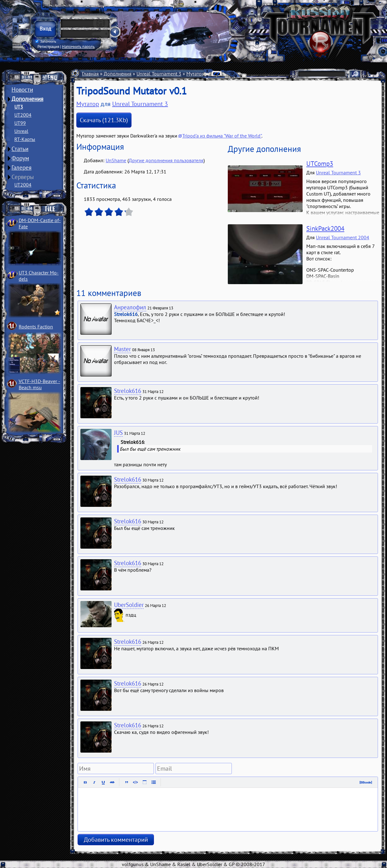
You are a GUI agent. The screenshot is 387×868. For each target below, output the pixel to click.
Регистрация (48, 46)
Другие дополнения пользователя (166, 160)
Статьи (20, 149)
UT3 (19, 107)
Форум (20, 158)
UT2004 (23, 115)
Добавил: (95, 160)
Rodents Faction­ (36, 327)
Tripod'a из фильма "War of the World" (222, 136)
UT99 (20, 123)
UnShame (116, 160)
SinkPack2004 (325, 228)
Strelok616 (128, 391)
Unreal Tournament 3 (159, 74)
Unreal (21, 131)
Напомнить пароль (78, 46)
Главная (90, 74)
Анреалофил (130, 307)
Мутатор (88, 104)
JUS (118, 433)
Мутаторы (197, 74)
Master (122, 349)
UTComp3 (320, 164)
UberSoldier (129, 605)
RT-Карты (25, 139)
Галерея (21, 167)
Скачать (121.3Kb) (104, 120)
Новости (22, 90)
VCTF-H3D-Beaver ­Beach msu (39, 384)
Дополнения (27, 99)
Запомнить (46, 41)
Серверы (23, 177)
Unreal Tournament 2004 (343, 237)
